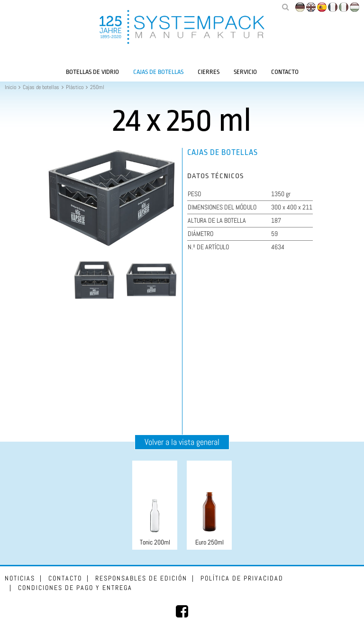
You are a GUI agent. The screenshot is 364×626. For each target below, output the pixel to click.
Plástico (75, 87)
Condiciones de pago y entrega (75, 588)
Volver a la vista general (182, 442)
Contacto (285, 72)
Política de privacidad (242, 578)
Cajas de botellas (158, 72)
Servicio (245, 72)
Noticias (20, 578)
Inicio (10, 87)
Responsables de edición (141, 578)
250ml (97, 87)
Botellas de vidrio (92, 72)
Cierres (209, 72)
